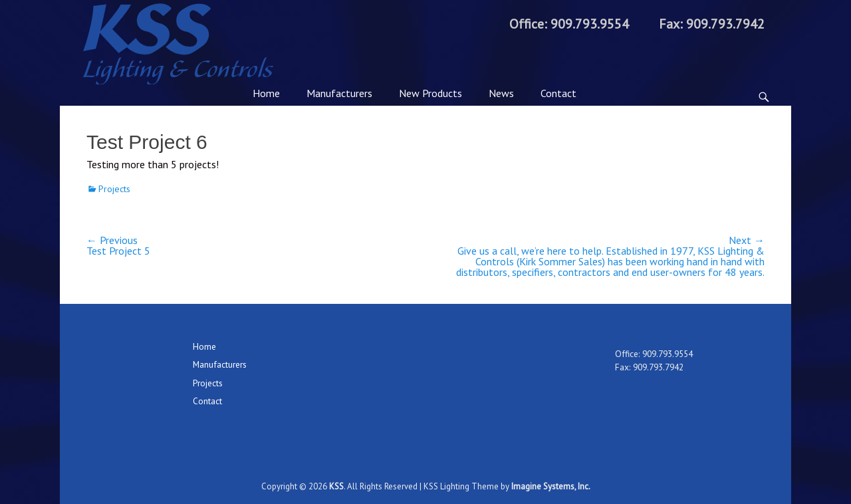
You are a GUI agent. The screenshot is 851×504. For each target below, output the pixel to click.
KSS (336, 486)
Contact (558, 93)
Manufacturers (339, 93)
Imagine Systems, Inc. (551, 486)
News (501, 93)
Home (266, 93)
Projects (114, 189)
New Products (430, 93)
